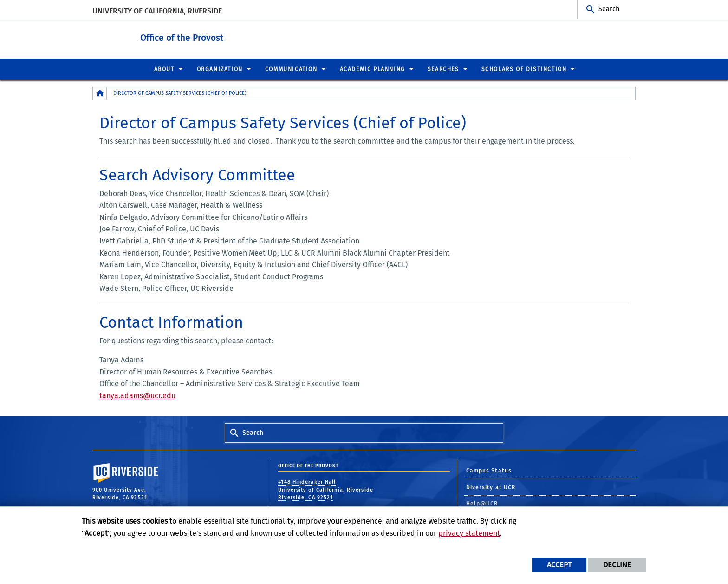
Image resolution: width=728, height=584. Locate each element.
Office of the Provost (224, 36)
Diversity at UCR (491, 487)
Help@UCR (482, 503)
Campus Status (489, 470)
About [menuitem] (164, 69)
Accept (559, 565)
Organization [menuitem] (220, 69)
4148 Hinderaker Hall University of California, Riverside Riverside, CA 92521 (326, 489)
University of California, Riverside (157, 11)
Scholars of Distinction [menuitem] (524, 69)
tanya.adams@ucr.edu (137, 395)
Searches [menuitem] (443, 69)
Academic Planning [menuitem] (373, 69)
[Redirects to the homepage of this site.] (100, 93)
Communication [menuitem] (291, 69)
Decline (617, 565)
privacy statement (469, 533)
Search (609, 9)
